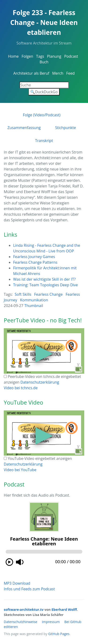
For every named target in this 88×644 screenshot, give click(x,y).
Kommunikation (34, 300)
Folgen (27, 56)
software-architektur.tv (24, 610)
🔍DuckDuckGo (44, 92)
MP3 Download (17, 583)
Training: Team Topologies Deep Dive (46, 285)
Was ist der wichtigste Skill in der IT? (44, 279)
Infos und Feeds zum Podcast (29, 589)
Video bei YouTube (20, 470)
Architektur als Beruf (31, 73)
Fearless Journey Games (34, 257)
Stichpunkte (66, 128)
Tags (40, 56)
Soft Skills (23, 294)
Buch (44, 62)
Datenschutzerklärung (40, 382)
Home (13, 56)
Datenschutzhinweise (21, 622)
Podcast (71, 56)
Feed (70, 73)
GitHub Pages (59, 634)
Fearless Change (48, 294)
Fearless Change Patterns (35, 262)
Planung (54, 56)
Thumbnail (34, 306)
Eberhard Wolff (64, 610)
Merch (58, 73)
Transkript (44, 141)
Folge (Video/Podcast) (42, 115)
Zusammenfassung (24, 128)
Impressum (51, 622)
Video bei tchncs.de (21, 388)
